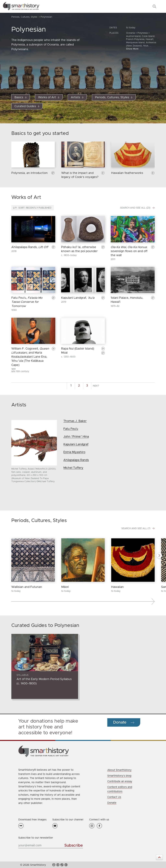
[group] (33, 162)
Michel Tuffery (73, 468)
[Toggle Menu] (161, 6)
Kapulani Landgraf (76, 444)
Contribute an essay (120, 781)
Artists (77, 97)
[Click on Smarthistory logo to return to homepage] (83, 751)
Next (96, 386)
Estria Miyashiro (74, 452)
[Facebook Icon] (100, 826)
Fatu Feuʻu (71, 429)
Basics (21, 97)
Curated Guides (27, 106)
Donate (112, 803)
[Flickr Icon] (21, 826)
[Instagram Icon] (93, 826)
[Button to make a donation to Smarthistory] (124, 722)
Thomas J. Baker (75, 421)
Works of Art (49, 97)
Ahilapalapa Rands (76, 460)
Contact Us (114, 797)
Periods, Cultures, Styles (114, 97)
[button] (159, 556)
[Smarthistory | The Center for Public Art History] (21, 6)
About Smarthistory (119, 770)
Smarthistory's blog (119, 776)
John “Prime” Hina (76, 437)
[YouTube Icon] (55, 826)
